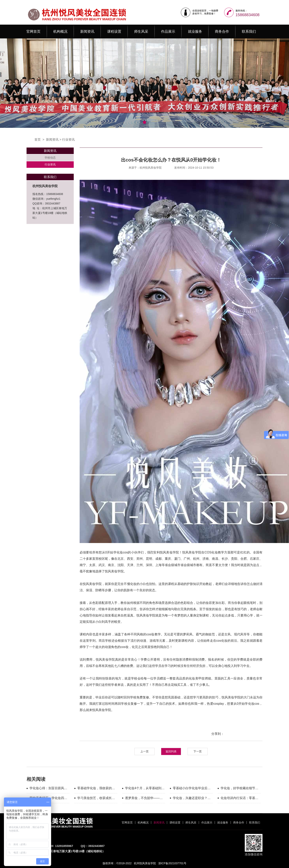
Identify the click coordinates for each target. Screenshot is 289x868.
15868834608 (248, 15)
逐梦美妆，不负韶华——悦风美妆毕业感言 (144, 799)
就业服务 (195, 32)
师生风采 (141, 32)
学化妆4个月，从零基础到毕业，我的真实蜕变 (145, 789)
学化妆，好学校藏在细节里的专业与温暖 (239, 789)
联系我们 (249, 32)
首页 (38, 140)
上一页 (144, 751)
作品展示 (168, 32)
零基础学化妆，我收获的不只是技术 (96, 789)
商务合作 (222, 32)
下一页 (198, 751)
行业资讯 (68, 140)
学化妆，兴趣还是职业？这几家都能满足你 (192, 799)
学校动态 (50, 158)
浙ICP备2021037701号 (172, 863)
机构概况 (60, 32)
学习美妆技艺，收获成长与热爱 (96, 799)
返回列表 (171, 751)
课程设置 (114, 32)
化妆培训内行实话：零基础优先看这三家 (239, 799)
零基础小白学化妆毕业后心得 (192, 789)
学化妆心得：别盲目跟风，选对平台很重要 (48, 789)
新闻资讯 (87, 32)
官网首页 (33, 32)
